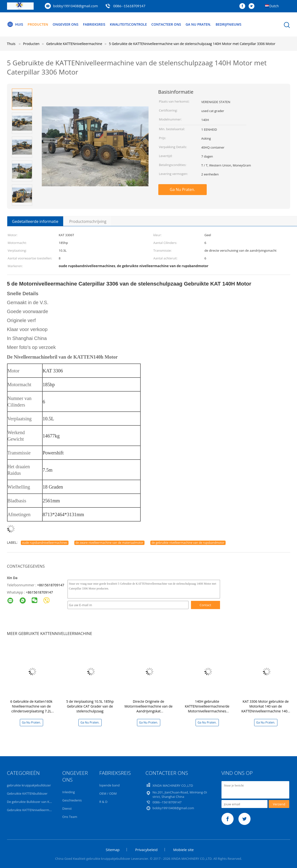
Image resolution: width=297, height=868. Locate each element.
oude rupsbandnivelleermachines (45, 543)
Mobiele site (184, 850)
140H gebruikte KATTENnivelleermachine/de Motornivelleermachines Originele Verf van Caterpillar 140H (207, 711)
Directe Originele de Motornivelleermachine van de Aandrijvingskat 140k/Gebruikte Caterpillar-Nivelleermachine (148, 711)
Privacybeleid (146, 850)
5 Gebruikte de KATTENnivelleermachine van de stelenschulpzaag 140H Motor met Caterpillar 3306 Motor (192, 44)
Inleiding (69, 792)
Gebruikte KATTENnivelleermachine (33, 810)
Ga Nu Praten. (198, 24)
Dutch (274, 6)
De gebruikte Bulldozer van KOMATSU (35, 802)
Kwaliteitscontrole (128, 24)
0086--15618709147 (129, 6)
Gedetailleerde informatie (35, 221)
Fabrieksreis (94, 24)
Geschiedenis (72, 800)
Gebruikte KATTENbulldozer (27, 793)
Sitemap (113, 850)
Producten (38, 24)
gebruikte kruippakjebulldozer (29, 785)
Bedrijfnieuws (229, 24)
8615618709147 (40, 592)
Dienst (67, 808)
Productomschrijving (88, 221)
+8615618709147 (51, 585)
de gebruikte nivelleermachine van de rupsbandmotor (188, 543)
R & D (103, 802)
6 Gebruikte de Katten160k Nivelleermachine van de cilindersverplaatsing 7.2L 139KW (31, 709)
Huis (15, 24)
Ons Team (70, 817)
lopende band (109, 785)
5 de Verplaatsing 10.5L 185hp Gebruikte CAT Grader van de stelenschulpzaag (90, 706)
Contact (206, 605)
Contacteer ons (166, 24)
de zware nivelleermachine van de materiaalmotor (109, 543)
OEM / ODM (108, 793)
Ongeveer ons (65, 24)
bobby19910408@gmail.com (76, 6)
